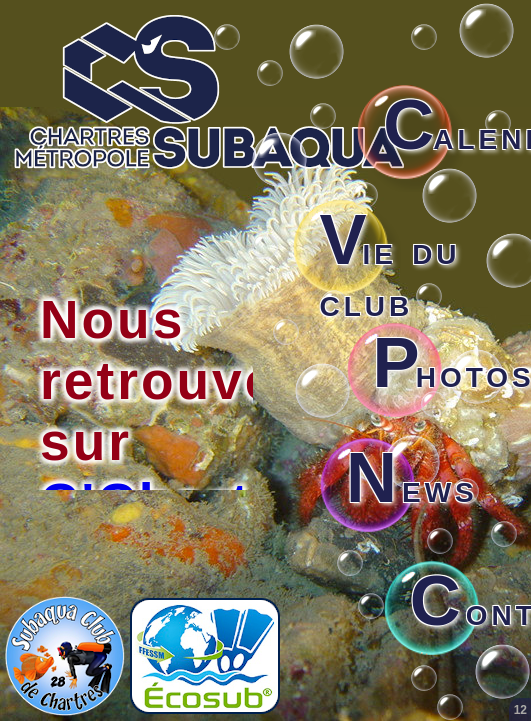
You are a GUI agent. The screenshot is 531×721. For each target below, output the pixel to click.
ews (412, 488)
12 (520, 710)
